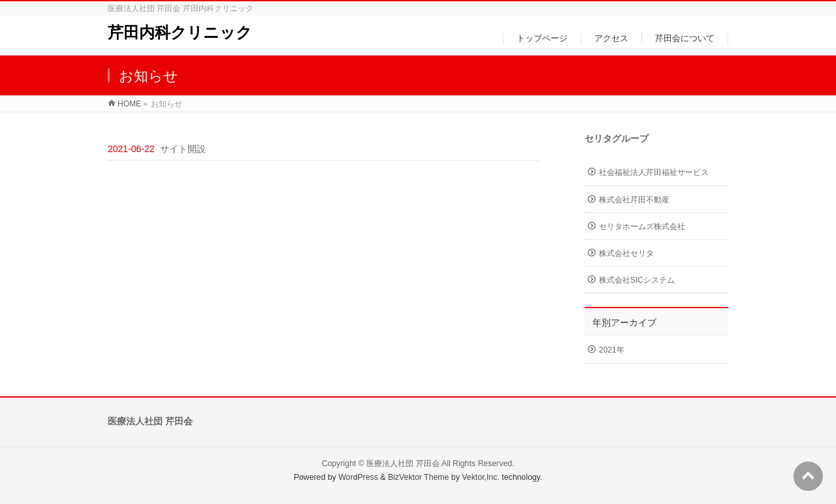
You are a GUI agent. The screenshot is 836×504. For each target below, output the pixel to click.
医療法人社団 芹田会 (403, 464)
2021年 (612, 350)
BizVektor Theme (419, 477)
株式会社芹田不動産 (634, 200)
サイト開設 (183, 149)
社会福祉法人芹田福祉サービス (654, 172)
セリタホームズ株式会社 (642, 227)
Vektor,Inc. (481, 477)
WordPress (358, 477)
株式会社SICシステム (637, 280)
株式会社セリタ (626, 253)
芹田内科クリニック (180, 32)
